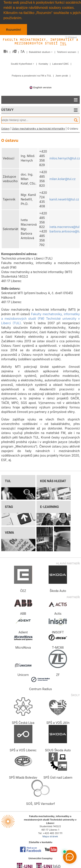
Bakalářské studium (41, 52)
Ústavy (6, 129)
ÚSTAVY (7, 110)
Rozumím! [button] (14, 30)
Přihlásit (72, 37)
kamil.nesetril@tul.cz (64, 199)
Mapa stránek (50, 836)
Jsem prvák (62, 75)
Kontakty (44, 64)
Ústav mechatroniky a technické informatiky (38, 129)
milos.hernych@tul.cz (65, 158)
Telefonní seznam (67, 52)
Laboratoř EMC (61, 64)
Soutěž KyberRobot (23, 64)
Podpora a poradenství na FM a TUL (32, 75)
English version (40, 87)
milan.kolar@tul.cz (63, 179)
